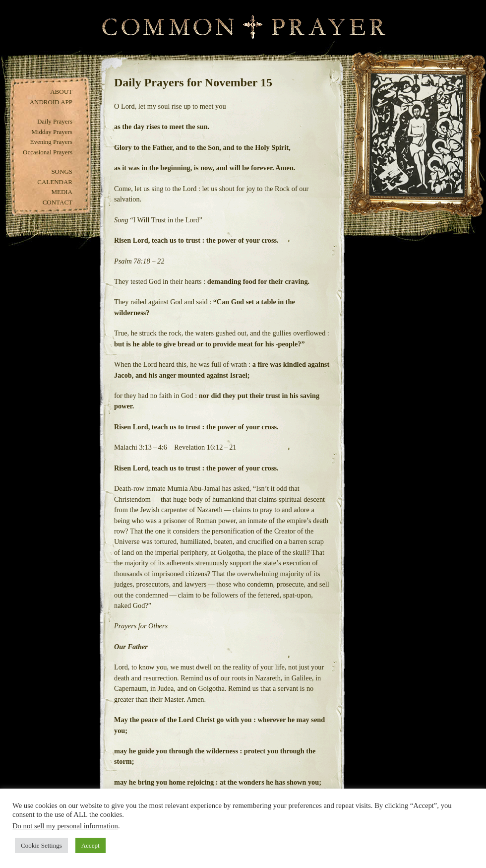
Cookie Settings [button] (41, 845)
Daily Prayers (55, 121)
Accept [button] (91, 845)
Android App (51, 102)
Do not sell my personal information (65, 826)
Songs (62, 171)
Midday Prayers (52, 132)
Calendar (55, 182)
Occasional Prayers (48, 152)
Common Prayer (243, 27)
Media (62, 192)
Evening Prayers (51, 142)
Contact (58, 202)
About (61, 92)
